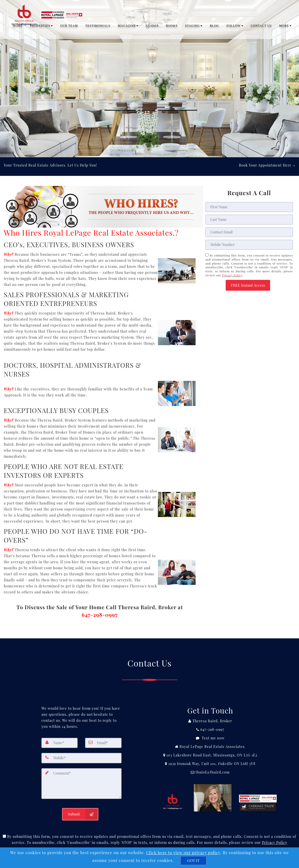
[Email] (249, 232)
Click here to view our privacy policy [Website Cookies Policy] (183, 853)
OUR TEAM (69, 26)
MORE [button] (285, 26)
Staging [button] (194, 26)
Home (18, 26)
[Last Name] (249, 220)
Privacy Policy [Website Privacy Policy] (232, 275)
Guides (152, 26)
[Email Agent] (210, 772)
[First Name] (249, 207)
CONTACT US (261, 26)
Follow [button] (235, 26)
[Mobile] (249, 245)
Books (172, 26)
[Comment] (81, 783)
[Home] (47, 10)
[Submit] (80, 813)
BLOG (215, 26)
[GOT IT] (193, 861)
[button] (248, 285)
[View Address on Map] (210, 755)
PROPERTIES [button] (41, 26)
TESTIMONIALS (98, 26)
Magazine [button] (128, 26)
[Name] (59, 743)
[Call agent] (210, 721)
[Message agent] (210, 738)
